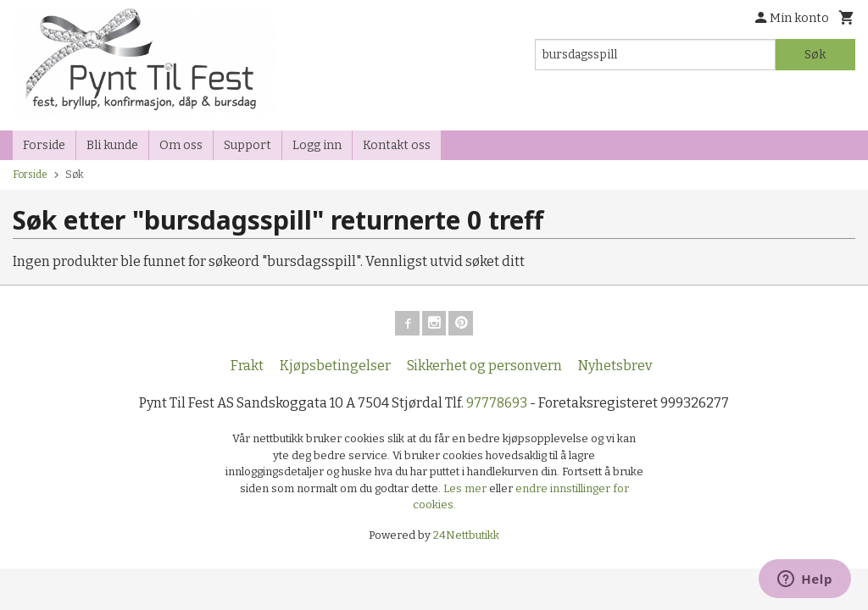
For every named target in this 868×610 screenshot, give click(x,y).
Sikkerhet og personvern (484, 368)
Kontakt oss (397, 145)
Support (248, 145)
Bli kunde (112, 145)
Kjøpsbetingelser (335, 368)
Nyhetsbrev (615, 368)
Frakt (247, 368)
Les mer (466, 491)
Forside (44, 145)
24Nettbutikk (466, 538)
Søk (815, 55)
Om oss (181, 145)
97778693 (497, 405)
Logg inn (317, 145)
